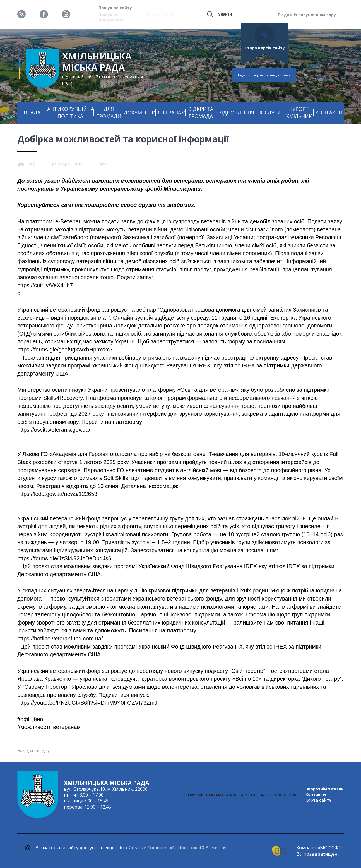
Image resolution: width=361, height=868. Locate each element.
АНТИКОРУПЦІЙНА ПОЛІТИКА (70, 113)
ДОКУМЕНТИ (140, 113)
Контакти (316, 794)
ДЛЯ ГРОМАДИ (109, 113)
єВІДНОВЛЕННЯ (235, 113)
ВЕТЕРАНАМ (171, 113)
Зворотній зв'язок (325, 789)
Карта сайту (318, 800)
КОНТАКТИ (329, 113)
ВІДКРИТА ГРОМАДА (201, 113)
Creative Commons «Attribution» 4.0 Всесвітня (178, 848)
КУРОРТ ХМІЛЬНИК (299, 113)
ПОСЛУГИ (269, 113)
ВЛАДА (32, 113)
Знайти (225, 14)
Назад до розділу (33, 751)
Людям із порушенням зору (307, 15)
